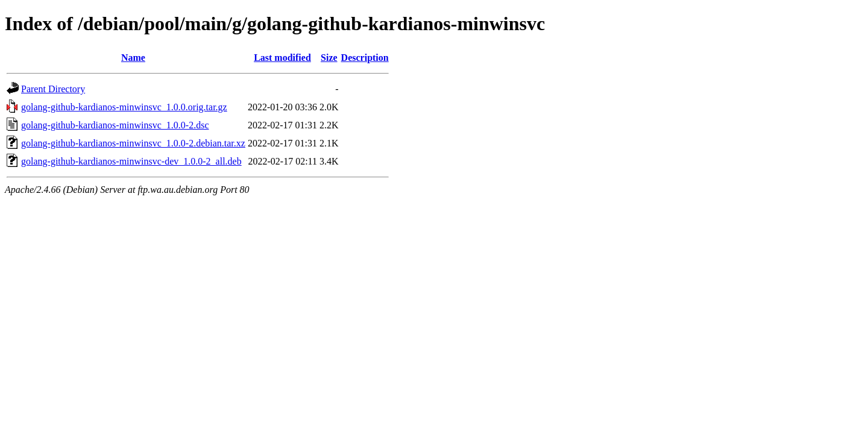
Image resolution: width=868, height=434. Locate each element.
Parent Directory (53, 89)
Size (329, 58)
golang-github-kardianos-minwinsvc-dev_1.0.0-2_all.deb (131, 161)
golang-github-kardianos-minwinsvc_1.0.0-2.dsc (115, 125)
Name (133, 58)
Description (365, 58)
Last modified (282, 58)
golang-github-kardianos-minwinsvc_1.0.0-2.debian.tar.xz (133, 143)
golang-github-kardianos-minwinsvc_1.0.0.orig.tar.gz (124, 107)
